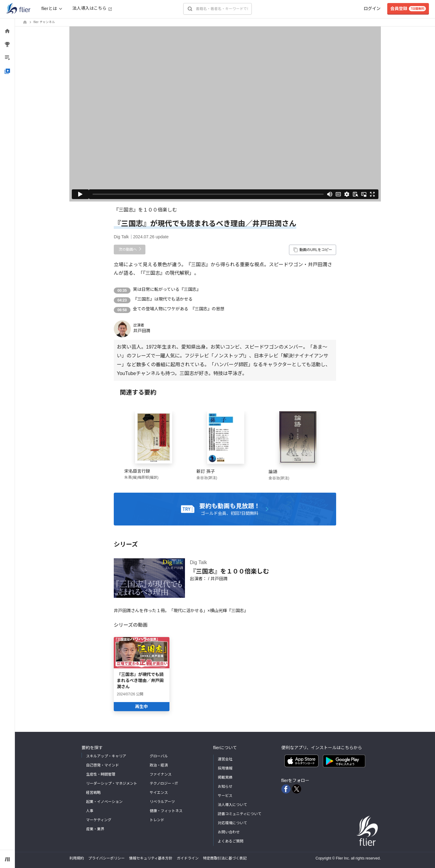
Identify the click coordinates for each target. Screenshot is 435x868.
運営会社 (225, 759)
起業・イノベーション (104, 802)
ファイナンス (161, 774)
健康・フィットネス (166, 811)
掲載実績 (225, 777)
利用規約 (77, 858)
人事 (90, 811)
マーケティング (99, 820)
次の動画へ (128, 250)
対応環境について (232, 823)
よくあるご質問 (231, 841)
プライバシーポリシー (106, 858)
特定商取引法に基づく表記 (225, 858)
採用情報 (225, 768)
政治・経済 (159, 765)
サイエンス (159, 793)
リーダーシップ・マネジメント (112, 784)
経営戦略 (93, 793)
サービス (225, 796)
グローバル (159, 756)
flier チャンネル (44, 22)
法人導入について (232, 805)
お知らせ (225, 787)
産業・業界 (95, 829)
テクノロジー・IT (164, 784)
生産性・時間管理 (101, 774)
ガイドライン (188, 858)
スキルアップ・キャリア (106, 756)
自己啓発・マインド (103, 765)
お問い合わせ (229, 832)
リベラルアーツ (162, 802)
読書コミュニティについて (240, 814)
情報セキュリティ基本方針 (151, 858)
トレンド (157, 820)
